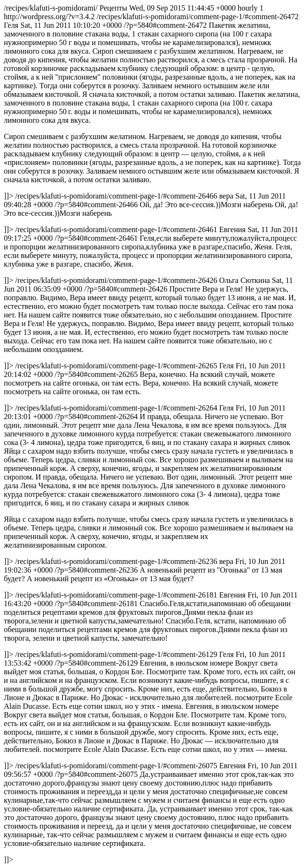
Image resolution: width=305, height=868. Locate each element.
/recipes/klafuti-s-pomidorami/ (152, 434)
